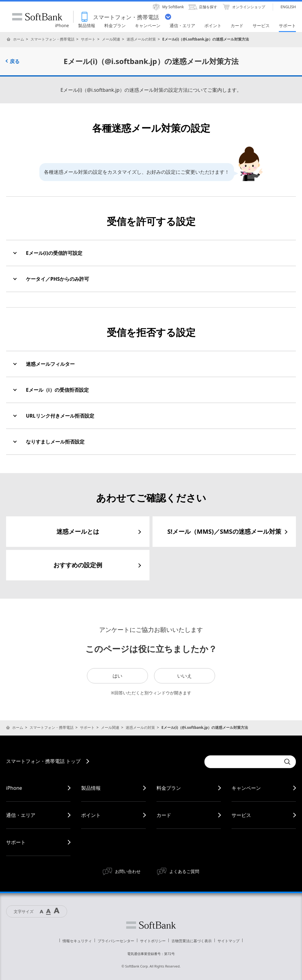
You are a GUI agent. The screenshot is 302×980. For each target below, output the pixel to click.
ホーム (19, 39)
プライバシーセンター (116, 941)
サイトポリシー (153, 941)
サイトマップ (228, 941)
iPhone (14, 788)
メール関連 (111, 39)
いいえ (185, 676)
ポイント (91, 815)
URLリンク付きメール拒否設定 (60, 416)
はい (117, 676)
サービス (241, 815)
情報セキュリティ (77, 941)
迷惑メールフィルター (50, 364)
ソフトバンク (151, 925)
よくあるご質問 (184, 871)
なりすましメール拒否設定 (55, 442)
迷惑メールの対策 (141, 39)
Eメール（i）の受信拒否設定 (57, 390)
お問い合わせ (128, 871)
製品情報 (91, 788)
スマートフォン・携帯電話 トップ (43, 761)
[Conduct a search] (243, 762)
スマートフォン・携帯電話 (52, 39)
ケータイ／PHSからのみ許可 (58, 279)
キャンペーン (246, 788)
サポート (88, 39)
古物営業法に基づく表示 (192, 941)
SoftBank (37, 17)
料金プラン (169, 788)
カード (164, 815)
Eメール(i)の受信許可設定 (54, 253)
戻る (15, 61)
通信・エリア (21, 815)
